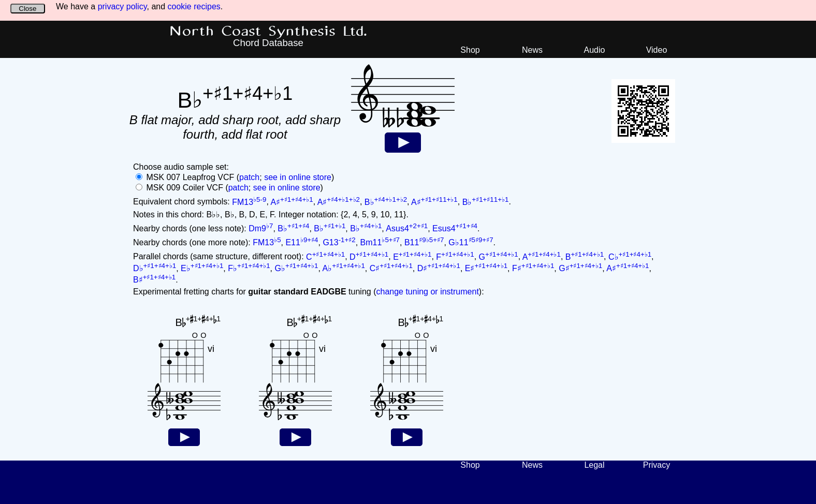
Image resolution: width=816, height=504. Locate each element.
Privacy (657, 465)
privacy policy (122, 6)
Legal (594, 465)
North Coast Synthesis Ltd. (268, 32)
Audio (595, 50)
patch (249, 177)
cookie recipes (194, 6)
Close (27, 9)
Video (657, 50)
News (532, 50)
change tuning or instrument (427, 292)
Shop (470, 50)
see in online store (298, 177)
